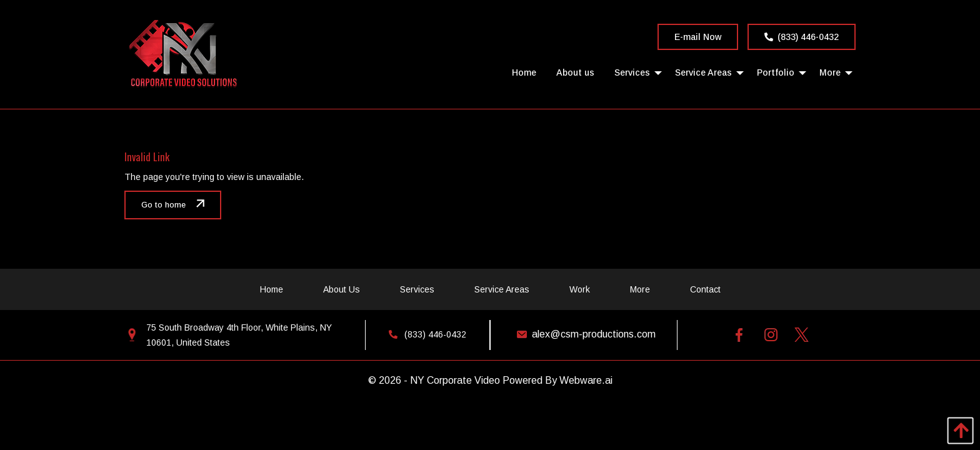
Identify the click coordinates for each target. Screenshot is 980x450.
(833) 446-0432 (802, 37)
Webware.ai (586, 380)
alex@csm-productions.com (583, 334)
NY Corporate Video (455, 380)
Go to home (163, 205)
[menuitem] (524, 72)
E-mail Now (698, 37)
